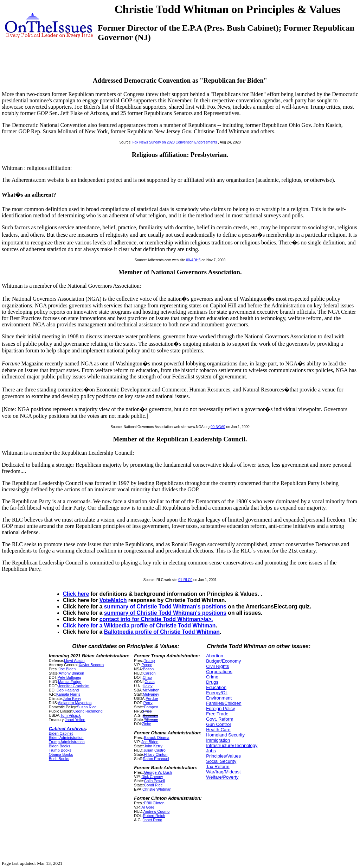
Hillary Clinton (156, 754)
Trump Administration (67, 742)
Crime (212, 677)
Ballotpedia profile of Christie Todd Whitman (162, 632)
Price (147, 711)
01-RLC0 (185, 580)
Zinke (146, 724)
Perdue (152, 698)
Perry (148, 703)
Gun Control (218, 724)
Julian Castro (155, 750)
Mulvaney (151, 694)
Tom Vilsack (71, 715)
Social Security (221, 761)
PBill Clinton (154, 803)
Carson (150, 673)
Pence (147, 665)
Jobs (211, 751)
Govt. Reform (220, 719)
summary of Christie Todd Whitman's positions (165, 607)
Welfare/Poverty (222, 777)
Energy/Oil (217, 693)
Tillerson (151, 720)
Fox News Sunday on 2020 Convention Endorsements (175, 142)
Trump (149, 660)
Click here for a (83, 626)
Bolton (148, 669)
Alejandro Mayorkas (75, 703)
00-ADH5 (193, 260)
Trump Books (60, 750)
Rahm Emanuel (156, 759)
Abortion (214, 656)
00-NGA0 (218, 427)
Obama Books (61, 754)
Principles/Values (223, 756)
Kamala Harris (68, 694)
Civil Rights (217, 666)
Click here (76, 594)
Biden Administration (66, 738)
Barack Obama (156, 738)
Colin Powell (154, 781)
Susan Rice (87, 707)
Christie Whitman (157, 789)
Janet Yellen (75, 720)
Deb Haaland (68, 690)
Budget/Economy (223, 661)
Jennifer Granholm (74, 686)
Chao (147, 677)
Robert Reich (154, 816)
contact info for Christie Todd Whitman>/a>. (156, 619)
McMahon (151, 690)
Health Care (218, 730)
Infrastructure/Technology (232, 745)
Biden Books (60, 746)
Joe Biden (67, 669)
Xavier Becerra (91, 665)
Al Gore (148, 807)
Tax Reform (218, 767)
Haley (148, 686)
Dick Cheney (152, 777)
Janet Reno (152, 820)
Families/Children (224, 703)
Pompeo (151, 707)
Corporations (219, 672)
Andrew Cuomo (157, 811)
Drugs (212, 682)
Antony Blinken (71, 673)
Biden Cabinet (61, 733)
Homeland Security (225, 735)
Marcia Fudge (70, 682)
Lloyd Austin (74, 660)
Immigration (218, 740)
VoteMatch (113, 600)
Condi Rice (153, 785)
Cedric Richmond (88, 711)
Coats (149, 682)
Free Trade (217, 714)
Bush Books (59, 759)
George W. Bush (158, 772)
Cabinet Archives (67, 729)
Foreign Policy (220, 709)
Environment (219, 698)
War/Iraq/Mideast (223, 772)
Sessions (150, 715)
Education (216, 687)
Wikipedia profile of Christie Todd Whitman (160, 626)
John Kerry (72, 698)
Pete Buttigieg (69, 677)
